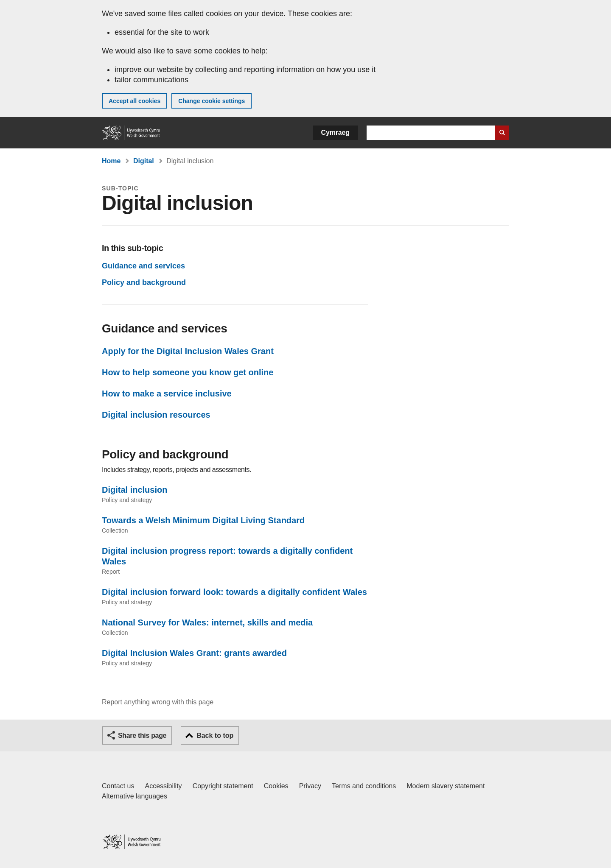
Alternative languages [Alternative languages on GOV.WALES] (135, 796)
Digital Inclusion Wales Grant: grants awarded (194, 653)
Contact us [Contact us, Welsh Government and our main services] (118, 786)
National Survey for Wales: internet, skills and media (207, 622)
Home (111, 161)
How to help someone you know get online (188, 372)
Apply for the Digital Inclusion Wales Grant (188, 351)
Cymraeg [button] (335, 133)
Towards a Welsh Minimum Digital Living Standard (203, 520)
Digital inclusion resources (156, 415)
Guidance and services (143, 266)
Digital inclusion (135, 490)
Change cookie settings (212, 101)
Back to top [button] (215, 735)
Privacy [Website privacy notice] (310, 786)
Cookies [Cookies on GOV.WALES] (276, 786)
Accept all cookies (135, 101)
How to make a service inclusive (167, 394)
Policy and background (144, 282)
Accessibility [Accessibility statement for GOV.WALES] (163, 786)
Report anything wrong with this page (158, 702)
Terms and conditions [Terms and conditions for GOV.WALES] (364, 786)
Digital (144, 161)
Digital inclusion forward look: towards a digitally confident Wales (234, 592)
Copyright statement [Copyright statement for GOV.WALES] (223, 786)
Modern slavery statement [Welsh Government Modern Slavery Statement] (446, 786)
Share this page (142, 735)
